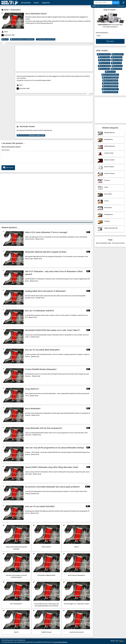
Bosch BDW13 (118, 54)
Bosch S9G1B (116, 69)
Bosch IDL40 (117, 66)
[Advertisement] (54, 58)
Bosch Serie (110, 72)
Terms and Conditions (60, 642)
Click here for (31, 135)
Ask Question (26, 3)
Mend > (6, 10)
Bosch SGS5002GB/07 (110, 77)
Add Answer (8, 168)
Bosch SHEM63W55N (110, 83)
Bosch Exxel (116, 63)
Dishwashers (16, 10)
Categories (46, 3)
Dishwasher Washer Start (46, 39)
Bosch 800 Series (104, 54)
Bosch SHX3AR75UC (110, 92)
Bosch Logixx (104, 69)
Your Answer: (6, 150)
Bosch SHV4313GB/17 (110, 89)
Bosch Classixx (104, 60)
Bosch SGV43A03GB (110, 80)
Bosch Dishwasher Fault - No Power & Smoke (110, 243)
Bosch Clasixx (104, 57)
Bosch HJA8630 (104, 66)
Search (36, 3)
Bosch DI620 (117, 60)
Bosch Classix (117, 57)
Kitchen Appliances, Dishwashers (22, 39)
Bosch (5, 39)
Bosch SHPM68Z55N (110, 86)
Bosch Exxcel (104, 63)
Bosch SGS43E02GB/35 (110, 75)
